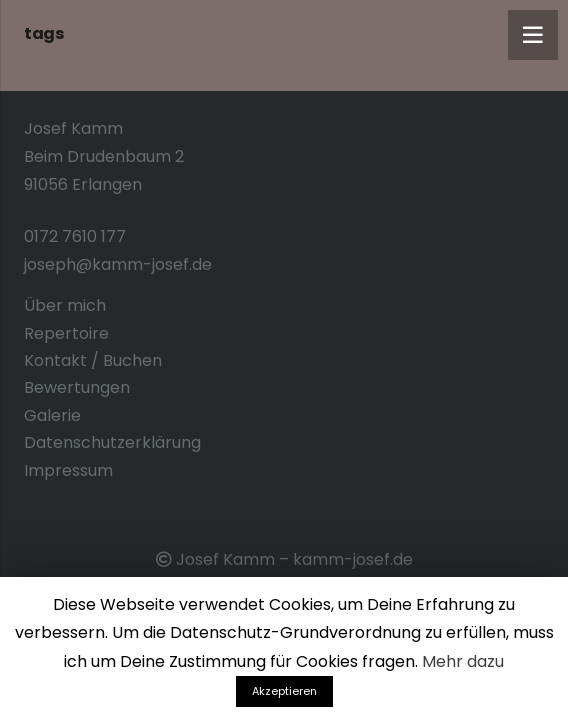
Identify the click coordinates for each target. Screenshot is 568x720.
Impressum (68, 470)
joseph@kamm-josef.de (118, 264)
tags (43, 33)
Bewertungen (77, 387)
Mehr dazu (463, 661)
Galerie (52, 415)
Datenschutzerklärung (112, 442)
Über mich (65, 305)
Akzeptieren (284, 691)
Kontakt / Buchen (93, 360)
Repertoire (66, 333)
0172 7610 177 (75, 236)
